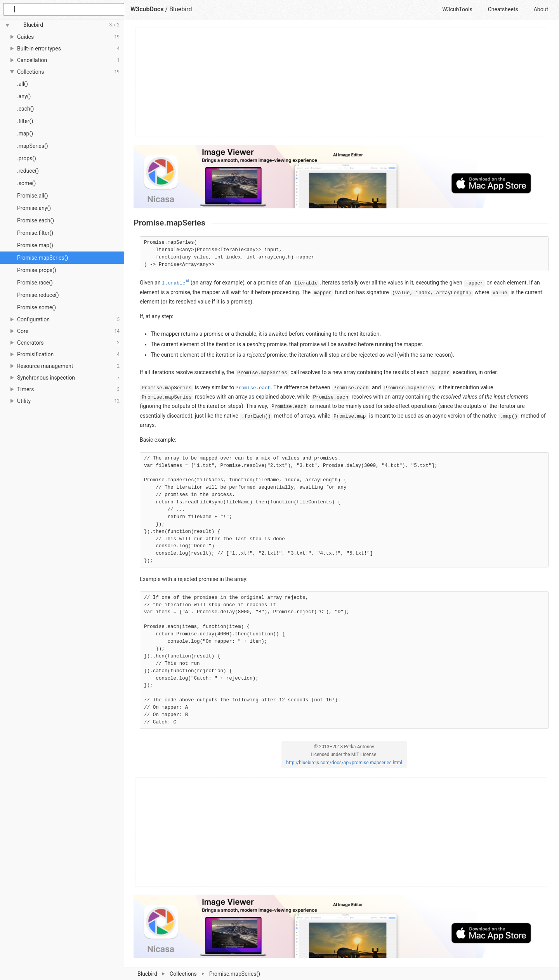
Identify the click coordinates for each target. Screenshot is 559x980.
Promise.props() (37, 270)
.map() (25, 134)
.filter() (25, 121)
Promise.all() (33, 196)
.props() (27, 158)
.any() (24, 96)
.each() (25, 109)
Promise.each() (36, 220)
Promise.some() (36, 307)
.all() (23, 84)
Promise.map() (35, 245)
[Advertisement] (341, 82)
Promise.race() (35, 283)
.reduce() (28, 171)
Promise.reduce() (38, 295)
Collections (183, 974)
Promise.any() (34, 208)
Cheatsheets (503, 9)
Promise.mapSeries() (43, 258)
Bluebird (147, 974)
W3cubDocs (147, 9)
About (541, 9)
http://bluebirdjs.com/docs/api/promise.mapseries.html (344, 763)
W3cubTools (457, 9)
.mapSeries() (33, 146)
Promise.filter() (35, 233)
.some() (26, 183)
